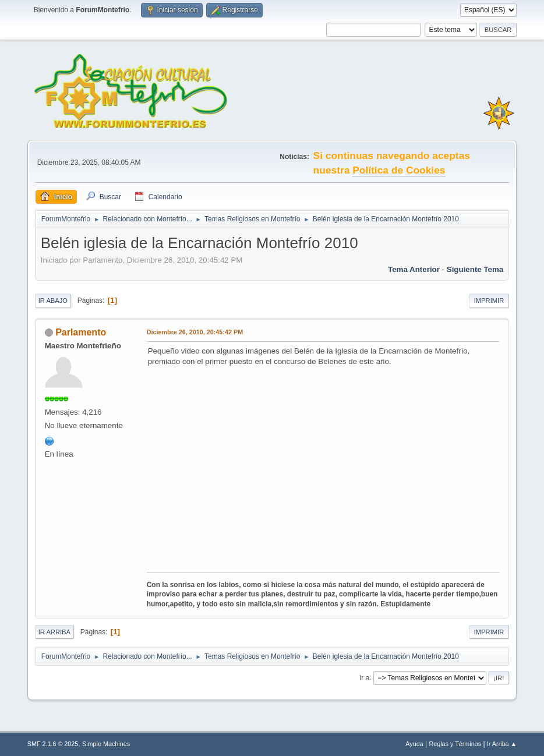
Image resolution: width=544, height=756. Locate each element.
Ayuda (414, 744)
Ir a (364, 677)
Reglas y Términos (455, 744)
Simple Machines (106, 744)
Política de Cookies (399, 170)
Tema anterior (414, 269)
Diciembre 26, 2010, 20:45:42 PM (195, 332)
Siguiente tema (475, 269)
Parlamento (81, 332)
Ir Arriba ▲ (502, 744)
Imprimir (489, 301)
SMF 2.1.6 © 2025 (53, 744)
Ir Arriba (54, 632)
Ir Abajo (53, 301)
